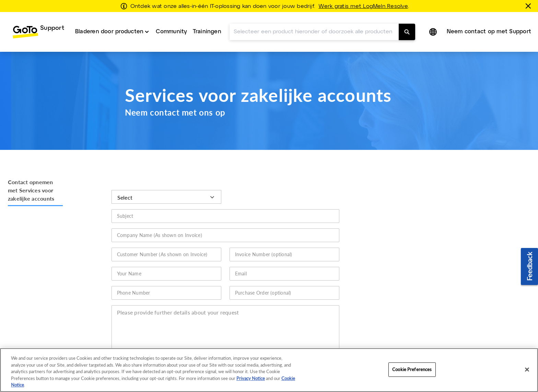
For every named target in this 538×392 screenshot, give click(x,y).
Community (171, 20)
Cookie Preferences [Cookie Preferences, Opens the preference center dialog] (412, 369)
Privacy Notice (251, 378)
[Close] (527, 370)
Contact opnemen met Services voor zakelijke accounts (31, 178)
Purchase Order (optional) (263, 281)
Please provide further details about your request (178, 300)
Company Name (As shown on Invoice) (160, 223)
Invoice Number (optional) (264, 242)
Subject (125, 204)
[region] (269, 370)
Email (241, 262)
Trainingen (207, 20)
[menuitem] (38, 20)
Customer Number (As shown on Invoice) (162, 242)
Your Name (129, 262)
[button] (434, 20)
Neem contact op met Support (489, 20)
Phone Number (134, 281)
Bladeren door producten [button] (109, 20)
